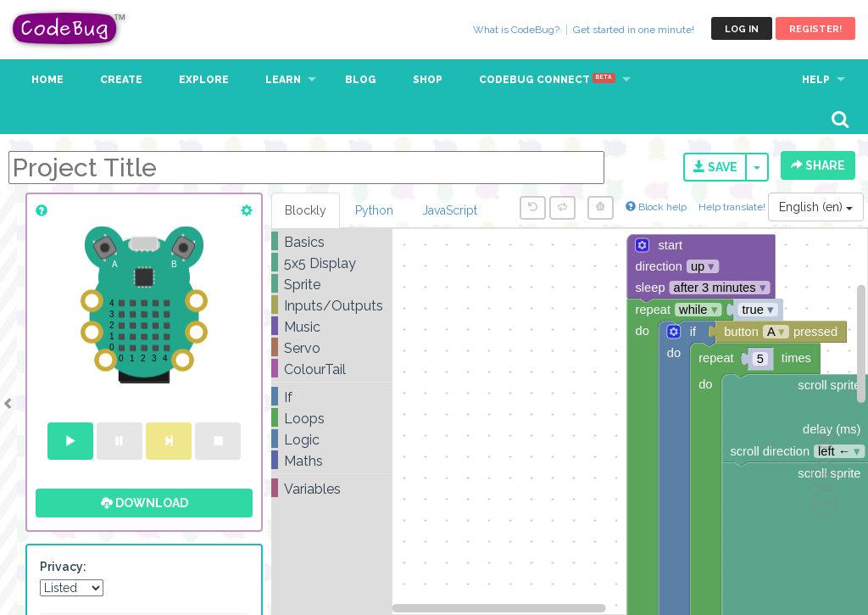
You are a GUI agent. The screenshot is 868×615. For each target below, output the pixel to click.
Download (145, 503)
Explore (204, 80)
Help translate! (733, 207)
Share (818, 165)
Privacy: (63, 567)
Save (715, 167)
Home (47, 80)
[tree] (332, 366)
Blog (361, 80)
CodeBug (70, 28)
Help (816, 80)
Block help (656, 207)
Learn (283, 80)
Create (121, 80)
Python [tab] (374, 210)
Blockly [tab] (306, 210)
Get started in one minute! (634, 30)
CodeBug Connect (547, 80)
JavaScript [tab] (450, 210)
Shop (428, 80)
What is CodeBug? (516, 30)
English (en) (816, 207)
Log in (742, 29)
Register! (815, 29)
